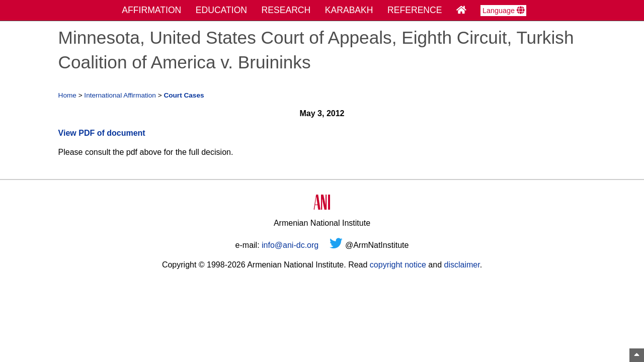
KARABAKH (349, 10)
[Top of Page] (637, 355)
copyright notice (398, 265)
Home (67, 95)
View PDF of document (102, 133)
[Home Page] (461, 10)
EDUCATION (221, 10)
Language (503, 11)
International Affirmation (120, 95)
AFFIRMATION (151, 10)
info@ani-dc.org (290, 245)
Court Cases (184, 95)
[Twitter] (336, 245)
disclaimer (462, 265)
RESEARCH (286, 10)
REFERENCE (415, 10)
